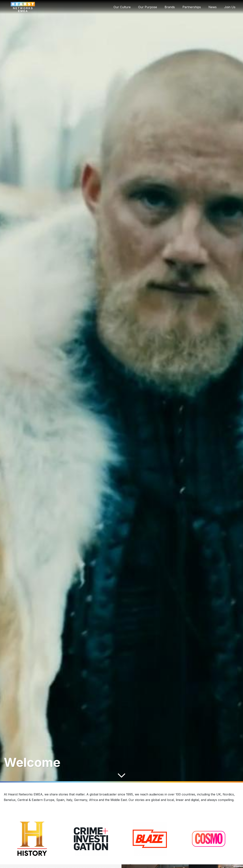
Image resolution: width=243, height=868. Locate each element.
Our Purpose (148, 7)
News (213, 7)
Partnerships (192, 7)
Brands (170, 7)
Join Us (230, 7)
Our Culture (122, 7)
